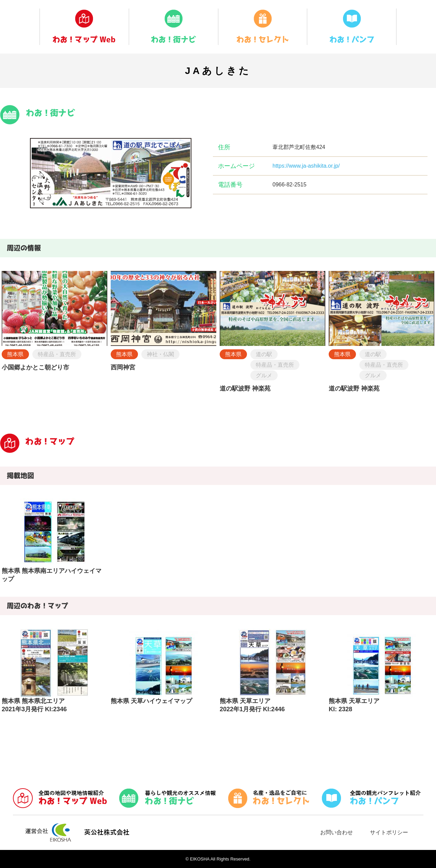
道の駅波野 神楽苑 (245, 389)
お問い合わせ (337, 832)
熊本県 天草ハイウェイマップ (151, 701)
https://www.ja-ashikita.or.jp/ (306, 166)
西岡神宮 (123, 367)
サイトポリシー (389, 832)
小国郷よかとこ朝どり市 (35, 367)
